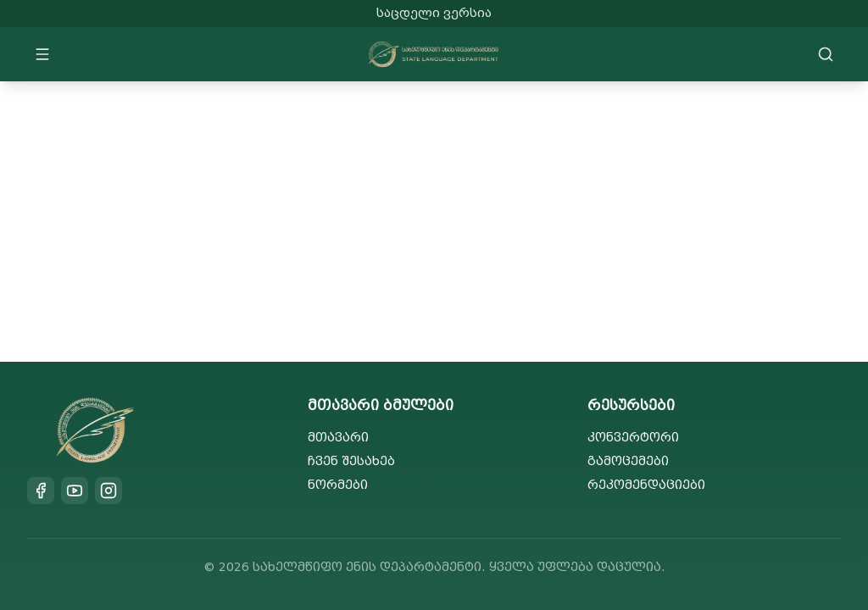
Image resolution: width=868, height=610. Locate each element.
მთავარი (338, 438)
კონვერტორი (633, 438)
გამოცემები (628, 461)
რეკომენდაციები (646, 485)
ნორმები (338, 485)
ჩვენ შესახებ (351, 461)
